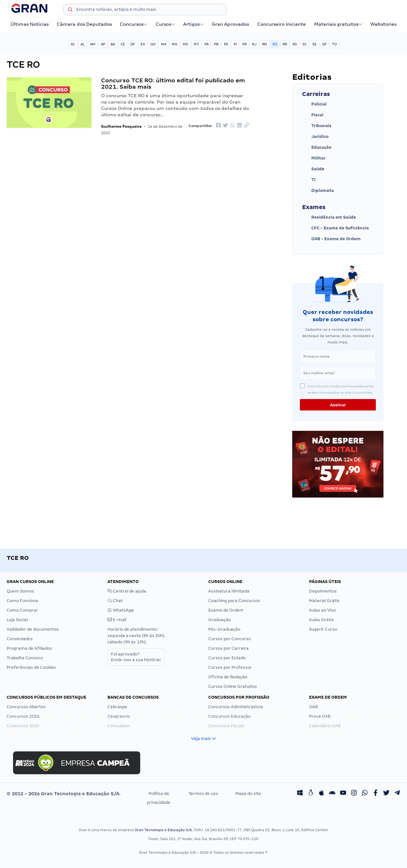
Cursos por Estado (227, 658)
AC (73, 44)
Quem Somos (20, 591)
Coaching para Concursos (234, 601)
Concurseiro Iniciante (282, 24)
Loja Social (17, 620)
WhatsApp (121, 610)
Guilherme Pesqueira (121, 126)
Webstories (383, 24)
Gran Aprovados (230, 24)
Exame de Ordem (226, 610)
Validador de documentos (33, 629)
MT (196, 44)
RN (265, 44)
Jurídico (315, 137)
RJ (254, 44)
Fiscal (313, 115)
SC (305, 44)
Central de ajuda (127, 591)
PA (207, 44)
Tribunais (317, 126)
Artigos (193, 24)
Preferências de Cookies (31, 667)
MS (186, 44)
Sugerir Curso (323, 629)
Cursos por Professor (230, 667)
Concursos (134, 24)
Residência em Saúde (329, 217)
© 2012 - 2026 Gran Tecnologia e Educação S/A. (64, 794)
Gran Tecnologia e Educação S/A (163, 830)
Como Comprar (22, 610)
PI (235, 44)
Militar (314, 158)
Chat (115, 601)
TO (334, 44)
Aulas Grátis (321, 620)
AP (103, 44)
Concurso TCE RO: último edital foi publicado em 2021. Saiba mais (173, 83)
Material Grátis (324, 601)
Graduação (220, 620)
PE (226, 44)
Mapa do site (248, 793)
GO (153, 44)
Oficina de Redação (228, 677)
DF (133, 44)
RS (295, 44)
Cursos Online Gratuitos (233, 686)
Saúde (313, 169)
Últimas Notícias (30, 24)
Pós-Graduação (224, 629)
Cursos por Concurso (230, 639)
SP (324, 44)
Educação (317, 147)
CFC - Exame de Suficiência (335, 228)
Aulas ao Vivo (322, 610)
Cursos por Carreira (228, 648)
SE (314, 44)
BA (113, 44)
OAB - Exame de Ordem (331, 239)
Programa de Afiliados (29, 648)
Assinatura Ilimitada (229, 591)
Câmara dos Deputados (84, 24)
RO (275, 44)
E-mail (117, 620)
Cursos (166, 24)
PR (245, 44)
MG (175, 44)
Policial (314, 104)
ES (143, 44)
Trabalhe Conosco (25, 658)
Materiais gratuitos (338, 24)
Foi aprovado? (136, 657)
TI (309, 180)
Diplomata (318, 191)
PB (216, 44)
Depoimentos (323, 591)
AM (93, 44)
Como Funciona (22, 601)
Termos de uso (203, 793)
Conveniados (20, 639)
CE (123, 44)
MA (164, 44)
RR (285, 44)
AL (83, 44)
